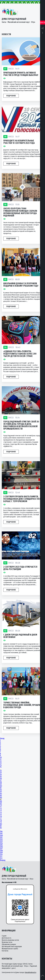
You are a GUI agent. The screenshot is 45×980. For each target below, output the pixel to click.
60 (1, 786)
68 (1, 801)
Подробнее (11, 96)
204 (1, 843)
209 (1, 853)
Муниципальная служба (10, 949)
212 (1, 858)
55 (1, 777)
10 (1, 758)
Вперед (3, 860)
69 (1, 803)
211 (1, 856)
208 (1, 851)
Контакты (5, 951)
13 (1, 763)
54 (1, 775)
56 (1, 778)
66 (1, 797)
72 (1, 809)
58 (1, 782)
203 (1, 841)
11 (1, 759)
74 (1, 813)
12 (1, 761)
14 (1, 765)
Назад (2, 738)
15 (1, 767)
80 (1, 824)
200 (1, 836)
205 (1, 845)
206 (1, 847)
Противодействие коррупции (12, 947)
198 (1, 832)
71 (1, 807)
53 (1, 773)
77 (1, 818)
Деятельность (7, 938)
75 (1, 815)
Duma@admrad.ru (31, 972)
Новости (43, 23)
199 (1, 834)
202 (1, 839)
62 (1, 790)
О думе (4, 936)
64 (1, 794)
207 (1, 849)
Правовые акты (7, 942)
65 (1, 796)
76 (1, 816)
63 (1, 792)
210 (1, 855)
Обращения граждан (9, 944)
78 (1, 820)
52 (1, 771)
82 (1, 828)
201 (1, 837)
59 (1, 784)
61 (1, 788)
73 (1, 811)
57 (1, 780)
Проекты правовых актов (10, 940)
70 (1, 805)
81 (1, 826)
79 (1, 822)
